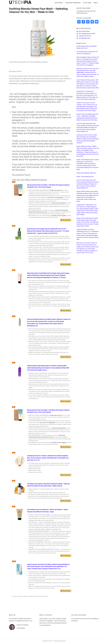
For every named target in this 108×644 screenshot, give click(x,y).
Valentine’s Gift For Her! (85, 36)
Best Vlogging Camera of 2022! (87, 34)
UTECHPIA (22, 3)
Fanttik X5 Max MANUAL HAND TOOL (86, 173)
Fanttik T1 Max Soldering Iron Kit (85, 177)
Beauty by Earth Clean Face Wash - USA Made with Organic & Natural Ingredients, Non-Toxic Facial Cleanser (48, 186)
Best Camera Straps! (84, 31)
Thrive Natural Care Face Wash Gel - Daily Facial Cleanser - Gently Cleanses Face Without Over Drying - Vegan (47, 511)
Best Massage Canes (85, 38)
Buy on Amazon (66, 220)
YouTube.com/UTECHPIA (59, 641)
